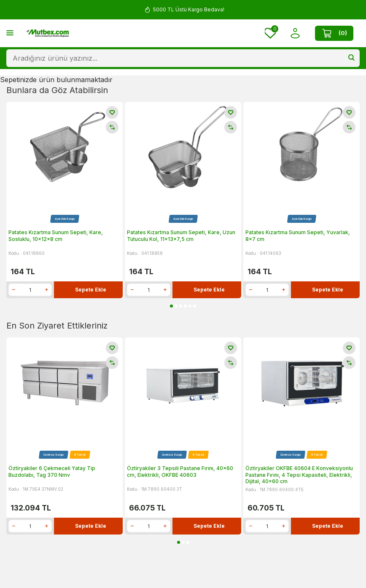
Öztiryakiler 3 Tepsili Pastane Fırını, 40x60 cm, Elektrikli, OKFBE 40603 (180, 472)
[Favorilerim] (270, 33)
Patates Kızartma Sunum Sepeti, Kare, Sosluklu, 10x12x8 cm (56, 236)
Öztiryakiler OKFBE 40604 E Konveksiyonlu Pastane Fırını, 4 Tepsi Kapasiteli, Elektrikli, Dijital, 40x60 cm (299, 475)
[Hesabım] (295, 33)
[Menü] (10, 33)
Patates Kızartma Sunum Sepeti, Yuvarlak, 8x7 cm (298, 236)
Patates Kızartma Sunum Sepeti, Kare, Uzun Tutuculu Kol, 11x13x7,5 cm (181, 236)
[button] (171, 306)
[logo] (47, 33)
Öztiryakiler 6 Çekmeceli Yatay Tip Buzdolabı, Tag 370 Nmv (52, 472)
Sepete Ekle (91, 290)
